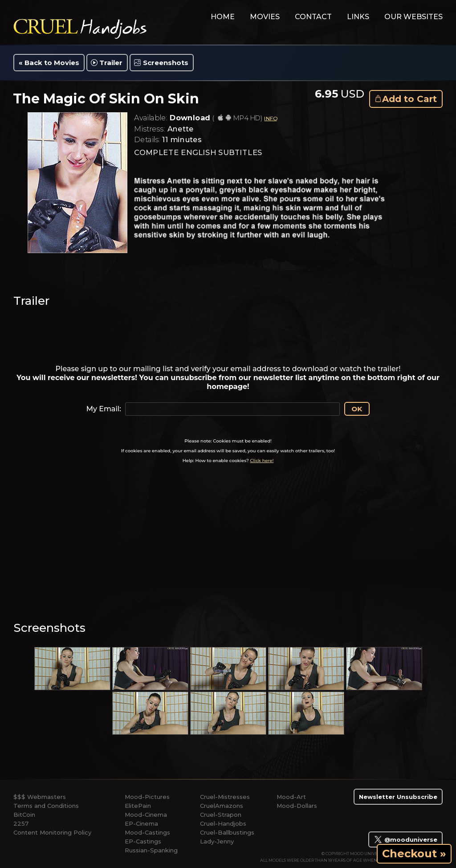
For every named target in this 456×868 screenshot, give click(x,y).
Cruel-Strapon (221, 815)
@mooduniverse (405, 839)
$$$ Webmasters (40, 797)
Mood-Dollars (297, 806)
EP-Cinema (141, 823)
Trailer (111, 63)
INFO (270, 118)
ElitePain (138, 806)
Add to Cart (409, 99)
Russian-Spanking (151, 850)
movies (265, 17)
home (223, 17)
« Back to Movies (49, 63)
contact (313, 17)
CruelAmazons (222, 806)
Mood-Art (291, 797)
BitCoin (24, 815)
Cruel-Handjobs (223, 823)
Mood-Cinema (146, 815)
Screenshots (166, 63)
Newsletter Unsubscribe (398, 797)
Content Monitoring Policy (52, 832)
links (358, 17)
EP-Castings (143, 841)
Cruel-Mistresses (225, 797)
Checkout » (414, 854)
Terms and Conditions (46, 806)
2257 (21, 823)
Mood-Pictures (147, 797)
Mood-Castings (147, 832)
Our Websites (413, 17)
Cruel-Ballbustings (227, 832)
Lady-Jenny (217, 841)
